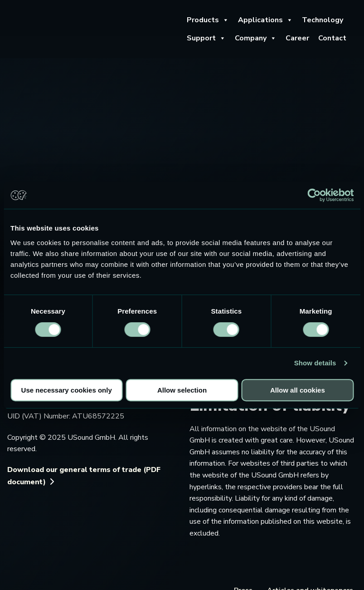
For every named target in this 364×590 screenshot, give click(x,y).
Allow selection (182, 390)
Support (206, 38)
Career (297, 38)
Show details (315, 363)
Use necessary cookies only (67, 390)
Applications (265, 20)
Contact (332, 38)
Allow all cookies (298, 390)
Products (208, 20)
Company (256, 38)
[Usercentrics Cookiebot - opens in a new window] (314, 195)
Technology (323, 20)
